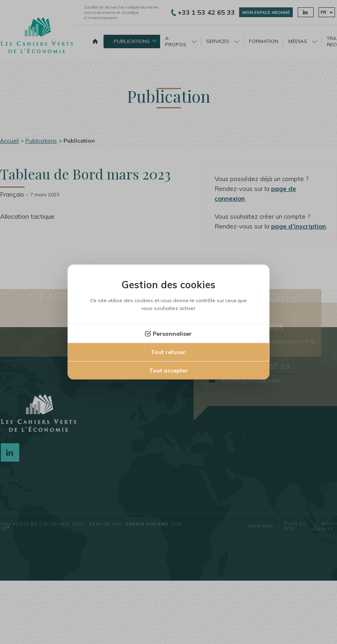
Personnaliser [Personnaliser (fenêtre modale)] (172, 334)
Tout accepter (168, 370)
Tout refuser (168, 352)
